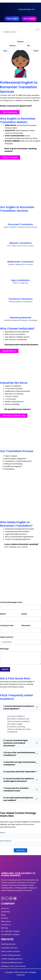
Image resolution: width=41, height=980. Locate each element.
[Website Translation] (21, 237)
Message (5, 649)
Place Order (12, 19)
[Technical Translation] (21, 292)
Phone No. (27, 626)
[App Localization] (21, 274)
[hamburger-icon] (37, 30)
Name (3, 614)
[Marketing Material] (21, 311)
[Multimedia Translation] (21, 255)
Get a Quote (29, 19)
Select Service (7, 637)
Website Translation (20, 243)
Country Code (7, 626)
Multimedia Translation (21, 262)
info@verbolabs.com (26, 9)
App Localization (20, 280)
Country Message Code (11, 602)
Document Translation (21, 224)
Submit (5, 669)
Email (25, 614)
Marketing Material (21, 318)
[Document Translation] (21, 218)
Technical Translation (20, 299)
